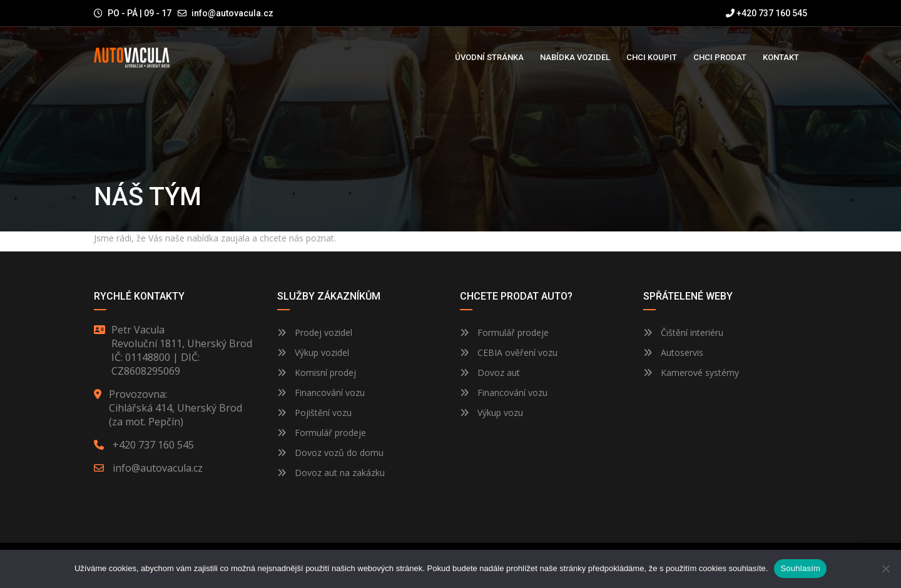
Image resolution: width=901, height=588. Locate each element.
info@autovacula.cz (232, 13)
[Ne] (885, 569)
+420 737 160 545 (766, 13)
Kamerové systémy (691, 373)
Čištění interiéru (683, 332)
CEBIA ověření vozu (517, 352)
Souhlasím (800, 568)
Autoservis (673, 352)
